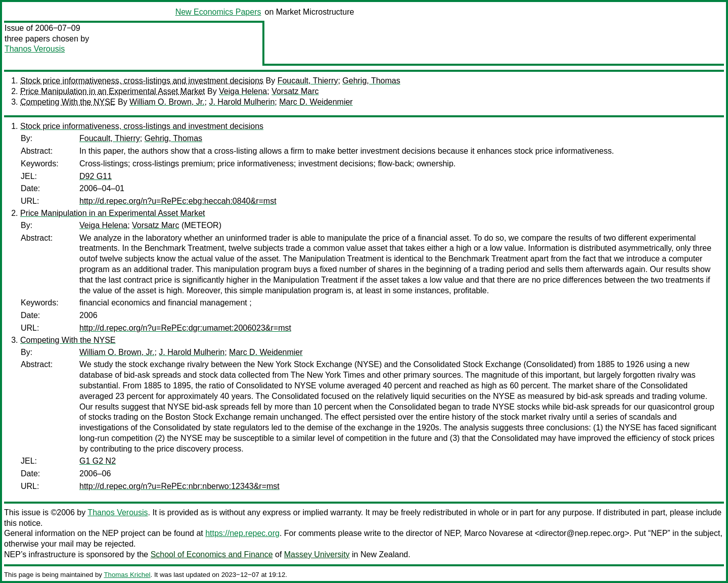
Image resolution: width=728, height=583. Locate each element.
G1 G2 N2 (98, 461)
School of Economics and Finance (212, 554)
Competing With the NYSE (68, 102)
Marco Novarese (494, 533)
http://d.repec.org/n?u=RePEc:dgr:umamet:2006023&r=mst (185, 328)
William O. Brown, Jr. (167, 102)
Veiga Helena (243, 91)
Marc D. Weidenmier (316, 102)
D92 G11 (96, 176)
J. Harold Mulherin (242, 102)
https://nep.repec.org (242, 533)
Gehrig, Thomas (371, 81)
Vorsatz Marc (295, 91)
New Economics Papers (218, 12)
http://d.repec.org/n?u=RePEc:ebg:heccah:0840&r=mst (178, 201)
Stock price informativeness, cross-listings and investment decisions (142, 81)
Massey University (317, 554)
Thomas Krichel (127, 575)
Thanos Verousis (35, 49)
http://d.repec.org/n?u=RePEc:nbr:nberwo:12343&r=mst (179, 486)
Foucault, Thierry (308, 81)
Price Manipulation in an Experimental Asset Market (113, 91)
